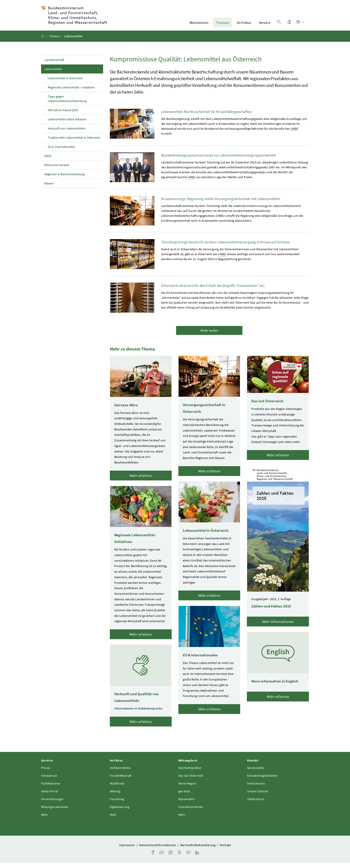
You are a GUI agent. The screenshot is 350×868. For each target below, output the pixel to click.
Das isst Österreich (191, 781)
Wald (48, 161)
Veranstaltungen (52, 804)
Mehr (45, 820)
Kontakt (225, 850)
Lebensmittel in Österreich (65, 83)
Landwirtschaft (54, 65)
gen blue (184, 796)
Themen (223, 25)
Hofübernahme (120, 773)
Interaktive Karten (191, 812)
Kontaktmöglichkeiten (262, 781)
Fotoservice (49, 781)
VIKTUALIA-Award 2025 (63, 115)
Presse (46, 773)
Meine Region (187, 789)
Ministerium (199, 25)
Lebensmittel (63, 74)
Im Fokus (244, 25)
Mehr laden (209, 336)
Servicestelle (256, 773)
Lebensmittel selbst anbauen (67, 124)
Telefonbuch (256, 804)
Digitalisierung (120, 812)
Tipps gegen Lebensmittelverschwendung (67, 104)
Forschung (117, 804)
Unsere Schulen (258, 796)
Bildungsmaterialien (55, 812)
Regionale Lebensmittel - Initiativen (71, 92)
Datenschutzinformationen (158, 850)
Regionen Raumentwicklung (64, 179)
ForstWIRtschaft (121, 781)
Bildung (115, 796)
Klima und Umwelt (57, 170)
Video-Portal (50, 796)
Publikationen (51, 789)
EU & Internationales (61, 152)
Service (265, 25)
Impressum (127, 850)
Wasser (49, 188)
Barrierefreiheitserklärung (198, 850)
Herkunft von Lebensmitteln (67, 134)
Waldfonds (117, 789)
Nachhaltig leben (190, 773)
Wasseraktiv (186, 804)
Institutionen (256, 789)
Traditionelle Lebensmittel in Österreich (74, 143)
